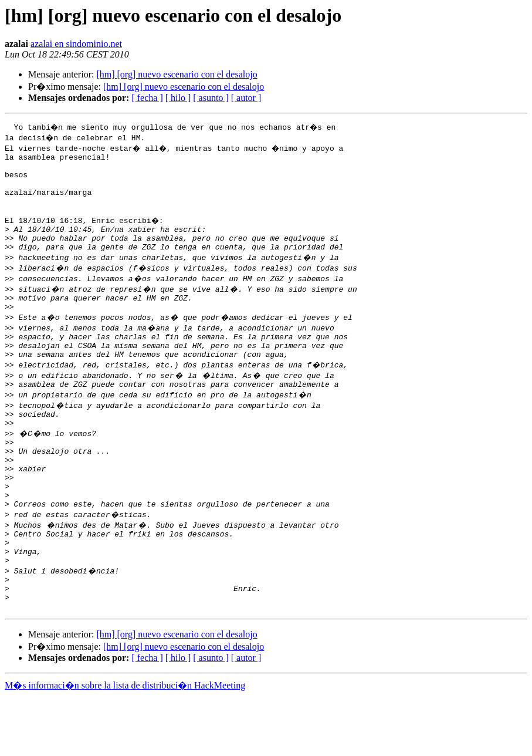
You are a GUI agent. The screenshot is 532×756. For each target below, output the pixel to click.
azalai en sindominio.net (76, 44)
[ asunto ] (211, 98)
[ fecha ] (147, 98)
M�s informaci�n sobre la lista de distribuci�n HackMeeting (125, 745)
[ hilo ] (178, 98)
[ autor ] (246, 98)
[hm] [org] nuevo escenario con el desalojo (177, 74)
